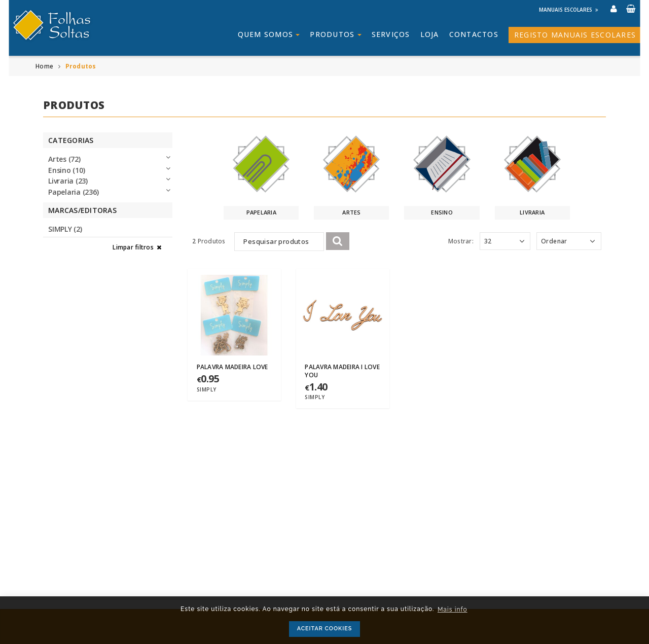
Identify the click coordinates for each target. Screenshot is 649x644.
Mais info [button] (453, 610)
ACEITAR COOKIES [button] (325, 629)
